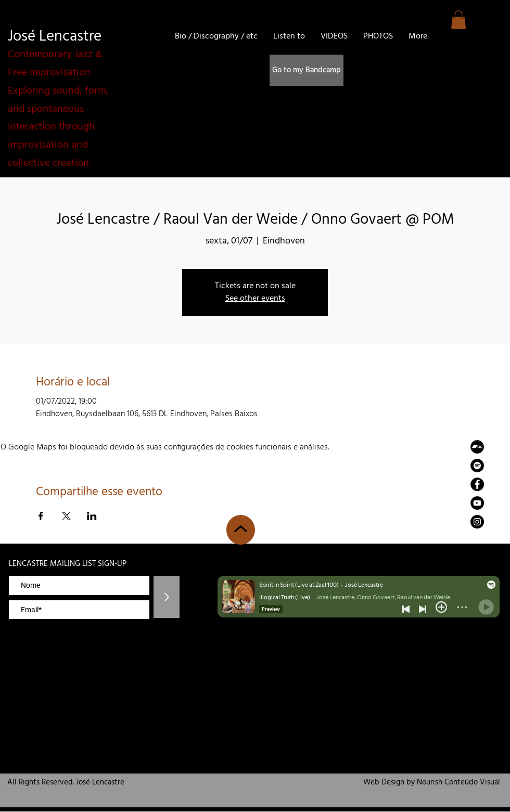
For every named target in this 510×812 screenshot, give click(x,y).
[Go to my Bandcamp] (307, 70)
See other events (255, 299)
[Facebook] (477, 484)
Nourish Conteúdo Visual (458, 782)
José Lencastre (55, 37)
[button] (458, 20)
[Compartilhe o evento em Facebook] (41, 516)
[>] (167, 597)
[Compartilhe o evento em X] (66, 516)
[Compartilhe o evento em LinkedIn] (92, 516)
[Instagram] (477, 522)
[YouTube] (477, 503)
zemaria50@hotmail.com (469, 546)
